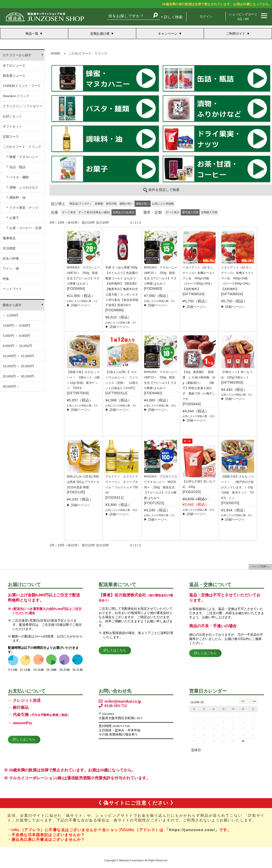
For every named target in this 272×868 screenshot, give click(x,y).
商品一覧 (32, 34)
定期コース (11, 137)
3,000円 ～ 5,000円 (16, 326)
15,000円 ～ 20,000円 (18, 366)
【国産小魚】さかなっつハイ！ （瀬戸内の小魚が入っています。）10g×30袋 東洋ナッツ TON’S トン (238, 487)
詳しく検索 (173, 17)
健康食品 (9, 238)
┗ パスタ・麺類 (17, 177)
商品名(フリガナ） (81, 204)
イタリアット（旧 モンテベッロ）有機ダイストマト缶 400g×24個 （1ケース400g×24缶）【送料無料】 (237, 278)
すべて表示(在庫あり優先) (94, 212)
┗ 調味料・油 (15, 197)
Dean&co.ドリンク (16, 96)
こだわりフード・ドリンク (22, 147)
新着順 (99, 204)
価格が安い (126, 204)
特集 (6, 279)
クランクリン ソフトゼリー (23, 106)
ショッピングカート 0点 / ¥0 (243, 17)
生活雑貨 (9, 248)
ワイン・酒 (11, 269)
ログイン (206, 16)
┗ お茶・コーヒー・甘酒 (23, 228)
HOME (56, 53)
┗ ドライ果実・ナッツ (22, 208)
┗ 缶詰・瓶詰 (15, 167)
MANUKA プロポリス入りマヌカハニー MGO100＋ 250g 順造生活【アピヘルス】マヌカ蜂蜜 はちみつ (161, 487)
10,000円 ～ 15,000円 (18, 356)
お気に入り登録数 (163, 204)
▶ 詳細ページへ (79, 305)
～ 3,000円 (10, 315)
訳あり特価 (11, 258)
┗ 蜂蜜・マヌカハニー (22, 157)
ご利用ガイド (236, 34)
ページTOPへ (260, 567)
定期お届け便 (100, 34)
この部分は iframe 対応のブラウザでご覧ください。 (161, 124)
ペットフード (12, 289)
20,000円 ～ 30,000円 (18, 376)
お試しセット (12, 116)
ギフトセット (12, 126)
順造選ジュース (14, 76)
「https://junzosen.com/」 (192, 830)
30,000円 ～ (11, 386)
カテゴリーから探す (17, 55)
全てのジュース (14, 66)
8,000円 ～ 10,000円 (17, 346)
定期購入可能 (209, 212)
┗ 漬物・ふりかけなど (22, 187)
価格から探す (12, 305)
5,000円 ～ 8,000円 (16, 336)
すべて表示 (69, 212)
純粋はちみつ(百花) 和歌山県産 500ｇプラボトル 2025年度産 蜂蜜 (83, 482)
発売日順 (111, 204)
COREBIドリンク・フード (22, 86)
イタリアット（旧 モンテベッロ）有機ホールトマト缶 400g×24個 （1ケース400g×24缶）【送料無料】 (199, 278)
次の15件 (102, 223)
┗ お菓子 (12, 218)
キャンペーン (168, 34)
